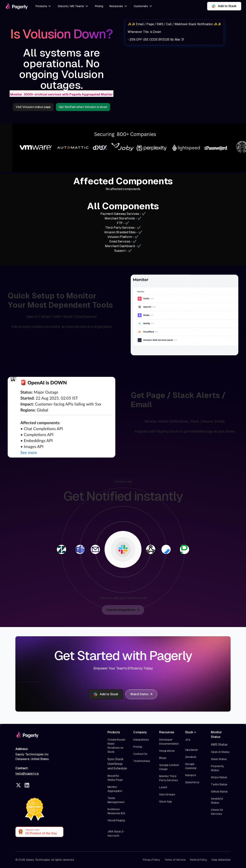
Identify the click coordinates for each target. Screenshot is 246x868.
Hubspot (191, 775)
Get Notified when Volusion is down (83, 107)
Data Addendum (221, 860)
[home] (16, 6)
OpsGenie (191, 750)
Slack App (166, 802)
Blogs (163, 758)
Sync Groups (167, 794)
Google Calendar (191, 766)
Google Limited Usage (169, 767)
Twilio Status (219, 784)
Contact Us (140, 754)
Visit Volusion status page (33, 107)
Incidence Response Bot (116, 811)
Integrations (141, 740)
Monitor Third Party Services (169, 778)
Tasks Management (116, 800)
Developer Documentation (169, 742)
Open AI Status (220, 752)
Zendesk (191, 757)
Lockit (163, 787)
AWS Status (219, 745)
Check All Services (217, 812)
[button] (43, 6)
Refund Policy (199, 860)
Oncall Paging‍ (116, 820)
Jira (188, 740)
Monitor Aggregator (115, 789)
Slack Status (219, 759)
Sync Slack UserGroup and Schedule (117, 764)
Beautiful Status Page (115, 778)
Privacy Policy (151, 860)
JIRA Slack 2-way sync (116, 834)
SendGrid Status (217, 801)
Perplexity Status (217, 768)
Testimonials (142, 761)
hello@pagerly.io (27, 774)
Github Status (219, 792)
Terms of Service (175, 860)
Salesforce (192, 782)
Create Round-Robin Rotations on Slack (117, 746)
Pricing (99, 6)
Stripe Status (219, 777)
